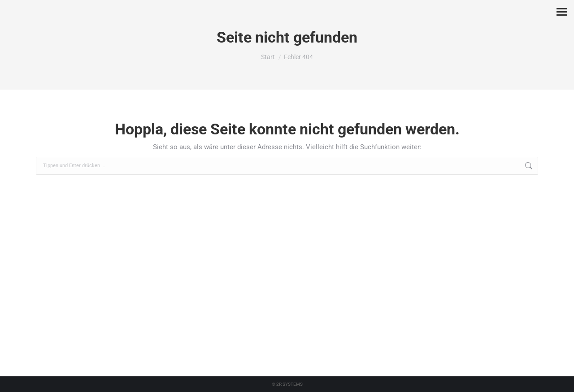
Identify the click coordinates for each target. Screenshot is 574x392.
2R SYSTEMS (289, 384)
